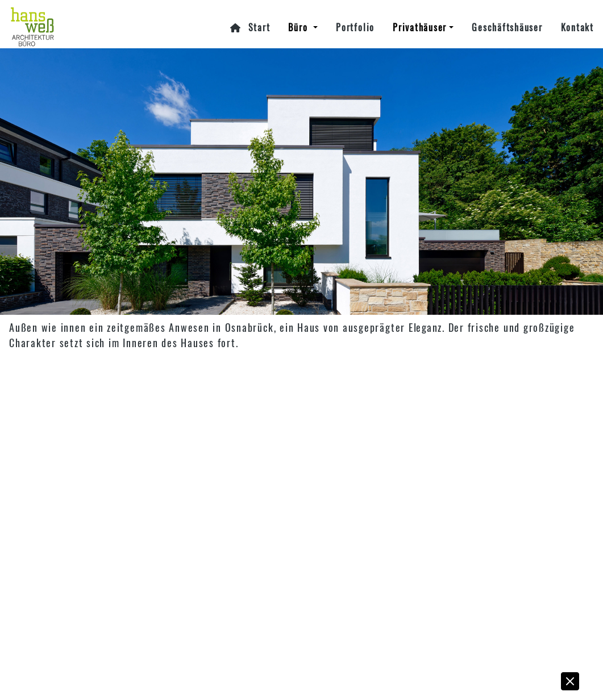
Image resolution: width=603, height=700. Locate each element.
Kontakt (577, 27)
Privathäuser (420, 27)
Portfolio (355, 27)
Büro (300, 27)
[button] (571, 684)
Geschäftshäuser (507, 27)
